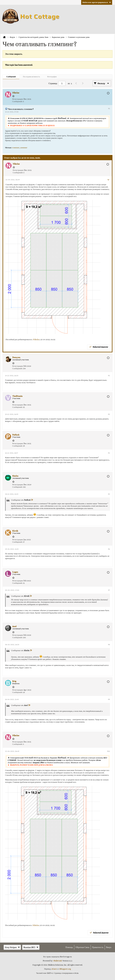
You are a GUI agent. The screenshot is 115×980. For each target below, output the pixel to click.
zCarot (54, 969)
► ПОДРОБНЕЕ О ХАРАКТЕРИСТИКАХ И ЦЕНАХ (31, 125)
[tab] (11, 77)
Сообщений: (17, 101)
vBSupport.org (65, 969)
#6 (109, 549)
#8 (109, 645)
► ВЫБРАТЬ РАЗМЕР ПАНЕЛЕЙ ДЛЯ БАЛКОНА (30, 765)
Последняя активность (31, 77)
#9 (109, 699)
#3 (109, 414)
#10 (108, 751)
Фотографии (52, 77)
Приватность (98, 947)
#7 (109, 590)
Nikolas (36, 339)
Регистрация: (18, 99)
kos (20, 158)
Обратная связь (82, 947)
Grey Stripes (12, 947)
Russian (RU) (31, 947)
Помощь (69, 947)
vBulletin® (57, 961)
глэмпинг (16, 148)
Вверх (109, 947)
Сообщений (11, 77)
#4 (109, 453)
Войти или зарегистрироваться (97, 2)
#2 (109, 376)
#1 (109, 108)
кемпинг (24, 148)
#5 (109, 494)
